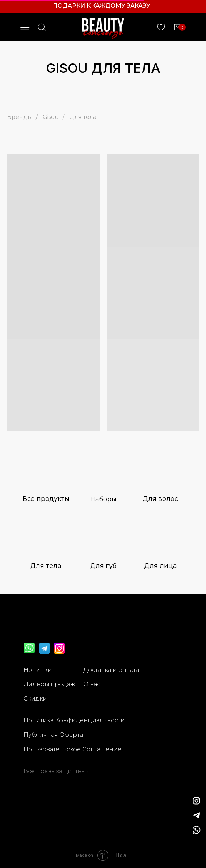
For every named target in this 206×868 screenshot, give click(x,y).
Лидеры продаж (49, 684)
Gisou (51, 117)
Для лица (161, 566)
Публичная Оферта (53, 735)
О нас (92, 684)
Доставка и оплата (111, 670)
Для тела (83, 117)
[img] (197, 815)
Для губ (103, 566)
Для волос (160, 499)
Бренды (20, 117)
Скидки (35, 699)
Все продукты (46, 499)
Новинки (38, 670)
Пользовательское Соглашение (72, 749)
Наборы (103, 499)
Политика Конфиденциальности (74, 720)
